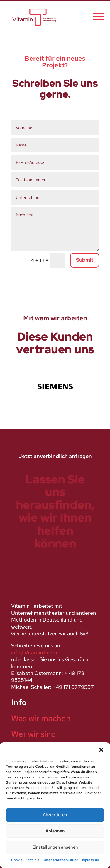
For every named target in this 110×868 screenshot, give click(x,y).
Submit (85, 260)
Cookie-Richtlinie (25, 860)
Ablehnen (55, 831)
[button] (101, 750)
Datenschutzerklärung (60, 860)
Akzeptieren (55, 815)
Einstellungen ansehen (55, 847)
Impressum (90, 860)
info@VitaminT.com (34, 653)
